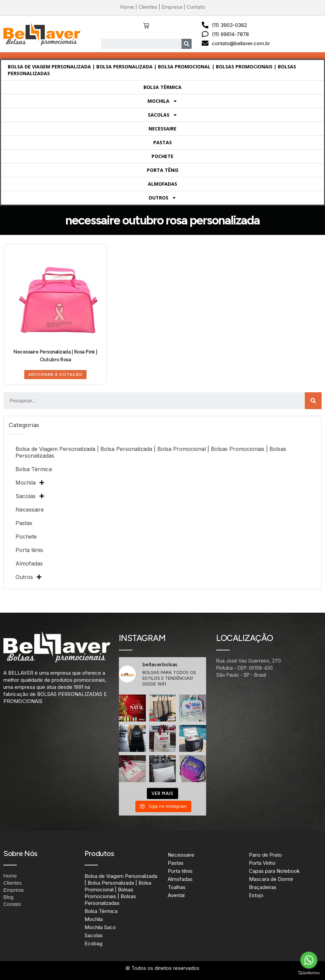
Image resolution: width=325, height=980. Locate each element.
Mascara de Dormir (271, 879)
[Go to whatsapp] (309, 960)
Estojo (256, 895)
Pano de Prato (265, 855)
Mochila (162, 101)
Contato (196, 7)
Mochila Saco (100, 927)
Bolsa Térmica (162, 87)
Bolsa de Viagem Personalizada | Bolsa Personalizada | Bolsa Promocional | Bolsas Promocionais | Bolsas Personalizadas (152, 70)
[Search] (187, 44)
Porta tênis (163, 170)
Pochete (162, 156)
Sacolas (163, 115)
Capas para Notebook (274, 871)
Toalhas (177, 887)
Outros (162, 198)
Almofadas (162, 184)
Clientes (148, 7)
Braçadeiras (263, 887)
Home (127, 7)
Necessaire (162, 129)
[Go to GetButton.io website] (309, 973)
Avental (176, 895)
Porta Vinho (262, 863)
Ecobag (93, 943)
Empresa (172, 7)
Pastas (162, 142)
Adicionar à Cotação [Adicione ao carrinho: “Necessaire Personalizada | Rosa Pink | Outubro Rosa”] (55, 374)
